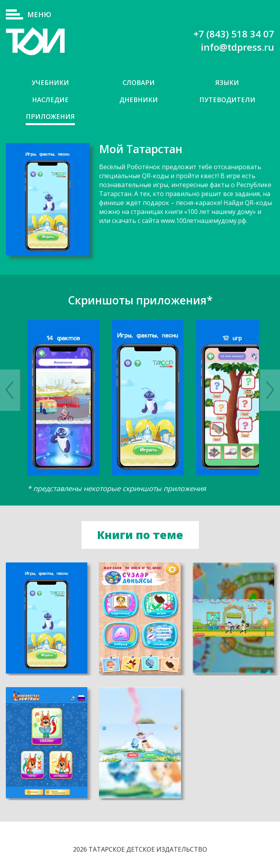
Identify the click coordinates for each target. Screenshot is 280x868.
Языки (227, 82)
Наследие (50, 100)
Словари (139, 82)
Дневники (139, 100)
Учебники (50, 82)
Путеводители (227, 100)
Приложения (50, 117)
